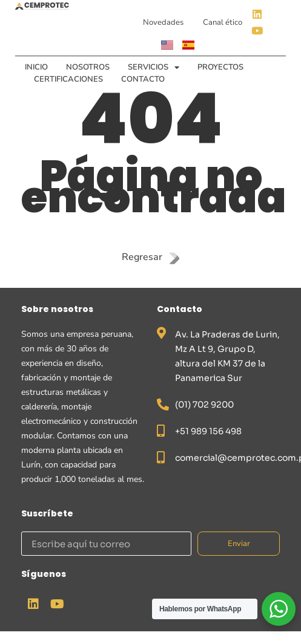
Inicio (36, 67)
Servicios (154, 67)
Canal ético (223, 22)
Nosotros (88, 67)
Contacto (143, 79)
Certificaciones (68, 79)
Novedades (163, 22)
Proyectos (220, 67)
